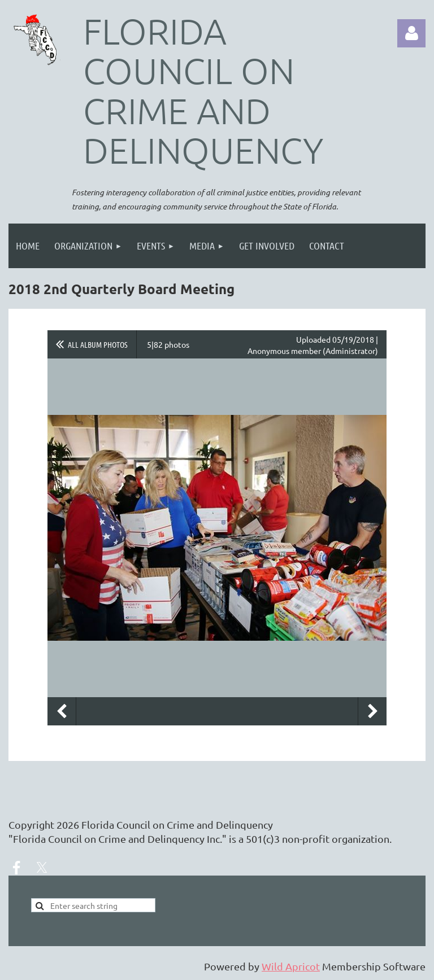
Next (372, 711)
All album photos (98, 344)
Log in (411, 33)
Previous (62, 711)
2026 (68, 824)
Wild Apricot (291, 966)
